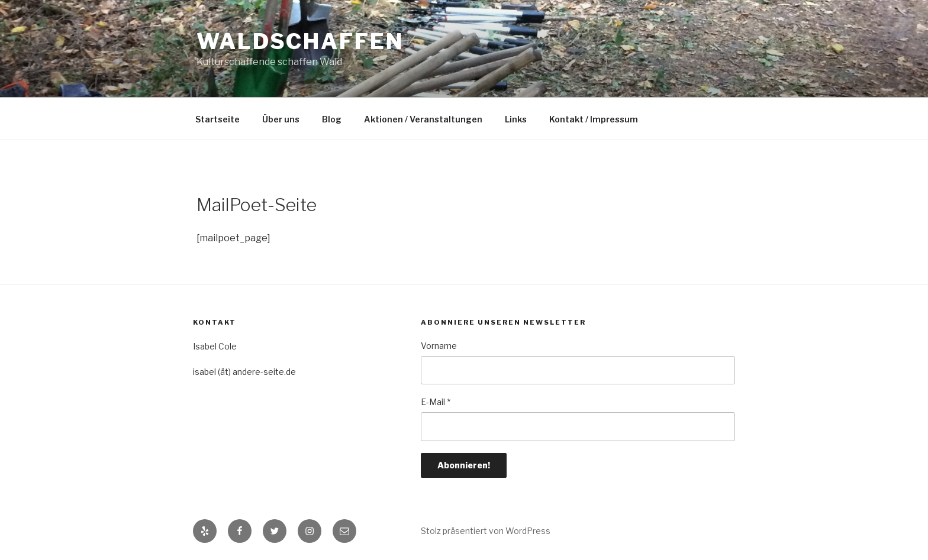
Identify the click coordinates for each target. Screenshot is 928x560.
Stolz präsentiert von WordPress (486, 531)
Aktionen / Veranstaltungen (423, 119)
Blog (332, 119)
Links (516, 119)
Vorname (439, 346)
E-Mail (436, 402)
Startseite (217, 119)
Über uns (281, 119)
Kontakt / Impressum (594, 119)
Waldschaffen (300, 41)
